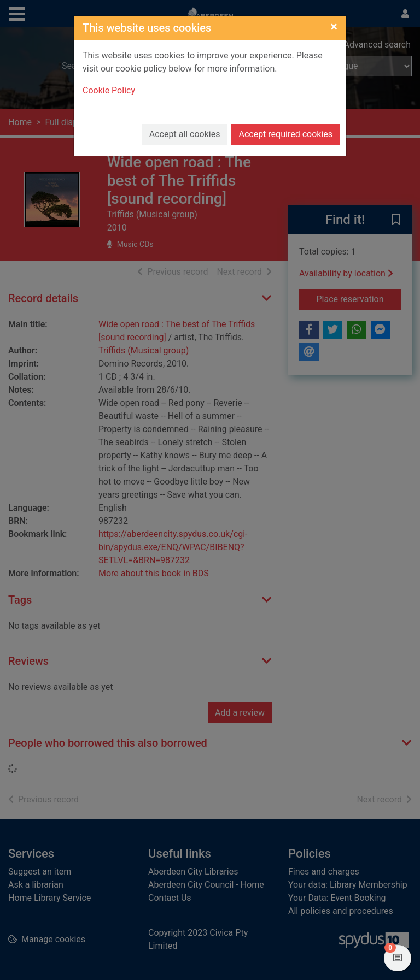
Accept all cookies (185, 134)
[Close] (334, 27)
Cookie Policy (109, 90)
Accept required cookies (285, 134)
